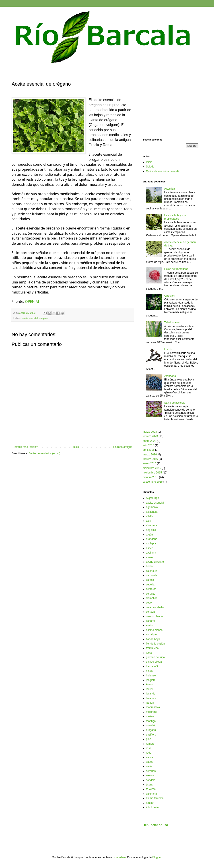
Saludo (150, 167)
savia (149, 766)
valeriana (151, 794)
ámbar (150, 803)
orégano (43, 318)
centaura (151, 589)
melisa (150, 716)
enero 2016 (149, 463)
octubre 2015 (150, 477)
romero (150, 744)
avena (150, 557)
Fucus (168, 349)
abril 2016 (149, 450)
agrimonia (152, 507)
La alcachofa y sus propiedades (175, 217)
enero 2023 (149, 441)
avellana (151, 553)
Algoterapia (153, 498)
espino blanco (154, 630)
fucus (149, 653)
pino (149, 739)
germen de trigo (155, 657)
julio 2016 (148, 445)
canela (150, 580)
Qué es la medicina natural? (163, 171)
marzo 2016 (150, 455)
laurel (149, 689)
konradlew (119, 857)
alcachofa (152, 512)
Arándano (170, 376)
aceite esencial (30, 318)
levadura (151, 698)
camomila (152, 575)
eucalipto (151, 634)
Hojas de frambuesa (176, 269)
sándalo (151, 780)
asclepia (151, 544)
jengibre (151, 680)
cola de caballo (155, 607)
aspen (150, 548)
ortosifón (151, 725)
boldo (149, 566)
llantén (150, 703)
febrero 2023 (150, 436)
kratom (150, 684)
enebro (150, 625)
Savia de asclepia (175, 403)
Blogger (157, 857)
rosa (149, 748)
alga (149, 521)
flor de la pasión (155, 644)
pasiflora (151, 735)
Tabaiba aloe (172, 322)
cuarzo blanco (154, 616)
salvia (149, 757)
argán (149, 535)
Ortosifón (170, 296)
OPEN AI (32, 302)
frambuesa (152, 648)
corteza (150, 612)
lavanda (151, 694)
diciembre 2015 (152, 468)
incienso (151, 676)
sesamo (151, 775)
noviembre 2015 (152, 473)
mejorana (152, 712)
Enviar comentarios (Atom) (44, 453)
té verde (151, 789)
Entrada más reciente (25, 447)
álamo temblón (155, 798)
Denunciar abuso (155, 825)
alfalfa (150, 516)
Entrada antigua (123, 447)
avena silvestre (155, 562)
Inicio (76, 447)
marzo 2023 (150, 432)
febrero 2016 (150, 459)
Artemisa (170, 189)
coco (149, 603)
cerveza (151, 594)
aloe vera (151, 525)
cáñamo (151, 621)
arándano (152, 539)
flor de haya (153, 639)
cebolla (150, 585)
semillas (151, 771)
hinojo (150, 671)
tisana (150, 785)
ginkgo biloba (154, 662)
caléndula (152, 571)
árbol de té (152, 807)
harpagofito (153, 666)
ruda (149, 753)
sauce (150, 762)
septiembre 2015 (153, 482)
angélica (151, 530)
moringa (151, 721)
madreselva (153, 707)
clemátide (152, 598)
